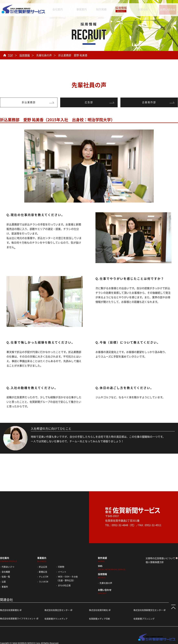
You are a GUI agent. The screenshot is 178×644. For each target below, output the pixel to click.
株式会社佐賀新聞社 (9, 610)
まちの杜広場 (64, 585)
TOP (10, 55)
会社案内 (58, 9)
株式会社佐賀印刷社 (98, 610)
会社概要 (6, 572)
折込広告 (43, 567)
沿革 (4, 582)
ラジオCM (44, 582)
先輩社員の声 (106, 583)
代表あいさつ (8, 567)
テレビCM (44, 577)
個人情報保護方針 (155, 562)
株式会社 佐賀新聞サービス (23, 10)
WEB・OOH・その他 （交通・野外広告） (67, 578)
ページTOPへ (172, 605)
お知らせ (138, 9)
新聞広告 (43, 572)
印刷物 (61, 567)
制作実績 (99, 9)
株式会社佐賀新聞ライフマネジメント (18, 618)
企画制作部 (149, 102)
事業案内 (81, 9)
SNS (112, 568)
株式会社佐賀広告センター (57, 610)
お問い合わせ (164, 9)
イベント (62, 572)
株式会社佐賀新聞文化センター (148, 610)
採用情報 (117, 9)
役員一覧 (6, 577)
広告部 (89, 102)
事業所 (5, 587)
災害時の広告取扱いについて (160, 558)
